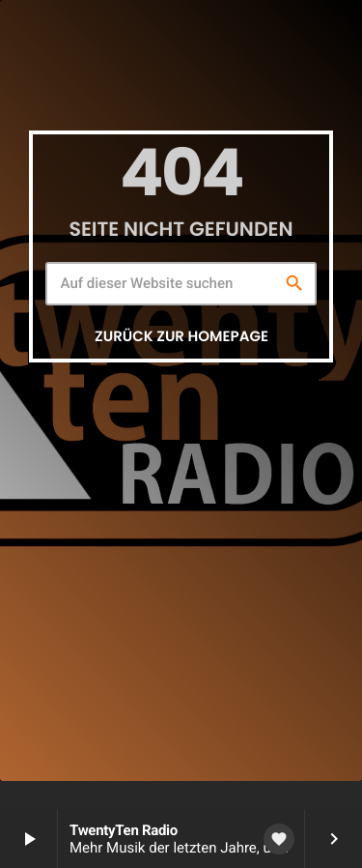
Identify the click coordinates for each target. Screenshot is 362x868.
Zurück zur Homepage (181, 337)
